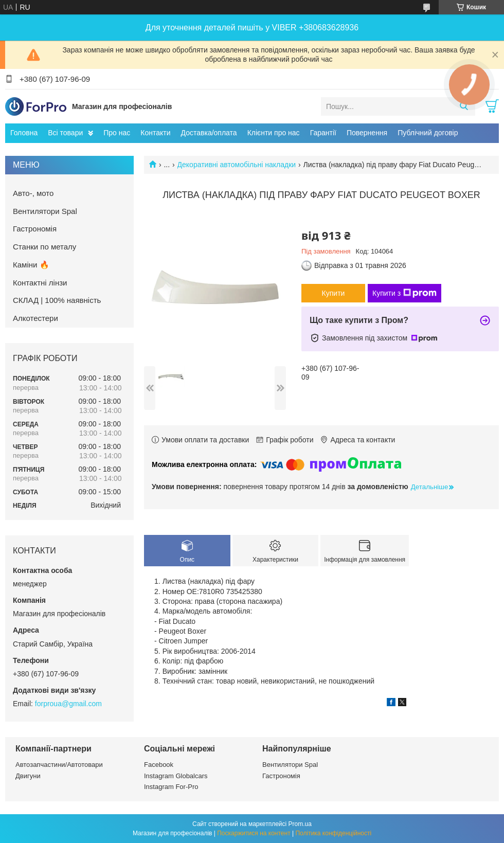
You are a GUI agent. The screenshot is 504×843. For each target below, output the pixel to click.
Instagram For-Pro (171, 787)
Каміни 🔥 (31, 265)
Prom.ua (300, 824)
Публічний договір (428, 133)
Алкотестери (35, 318)
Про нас (117, 133)
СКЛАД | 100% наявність (57, 300)
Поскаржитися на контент (254, 833)
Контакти (155, 133)
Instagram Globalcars (176, 776)
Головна (24, 133)
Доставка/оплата (209, 133)
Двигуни (28, 776)
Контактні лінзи (40, 283)
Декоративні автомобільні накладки (237, 165)
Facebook (159, 765)
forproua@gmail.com (68, 704)
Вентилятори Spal (45, 211)
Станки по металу (44, 247)
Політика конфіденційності (333, 833)
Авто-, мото (33, 193)
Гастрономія (35, 229)
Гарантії (323, 133)
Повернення (367, 133)
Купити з (404, 293)
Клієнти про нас (274, 133)
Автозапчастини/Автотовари (59, 765)
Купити (334, 293)
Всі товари (65, 133)
